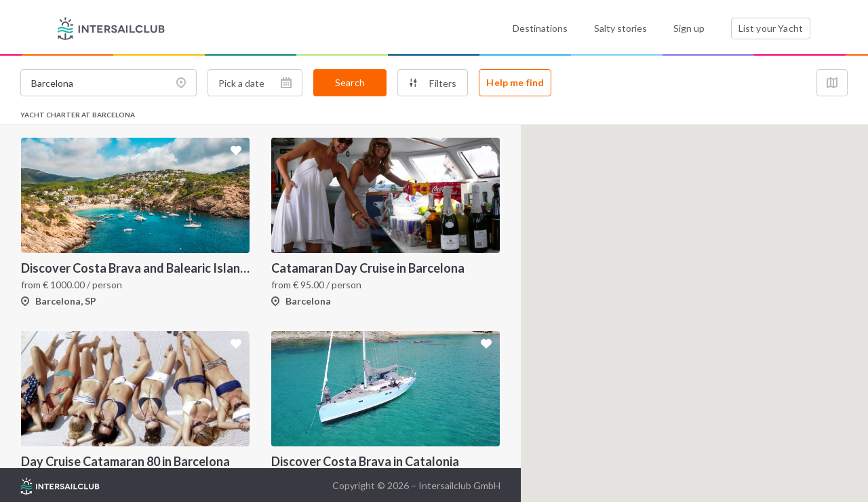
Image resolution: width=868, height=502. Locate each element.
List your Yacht (771, 28)
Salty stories (620, 28)
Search (350, 82)
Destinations (540, 28)
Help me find (515, 82)
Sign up (689, 28)
